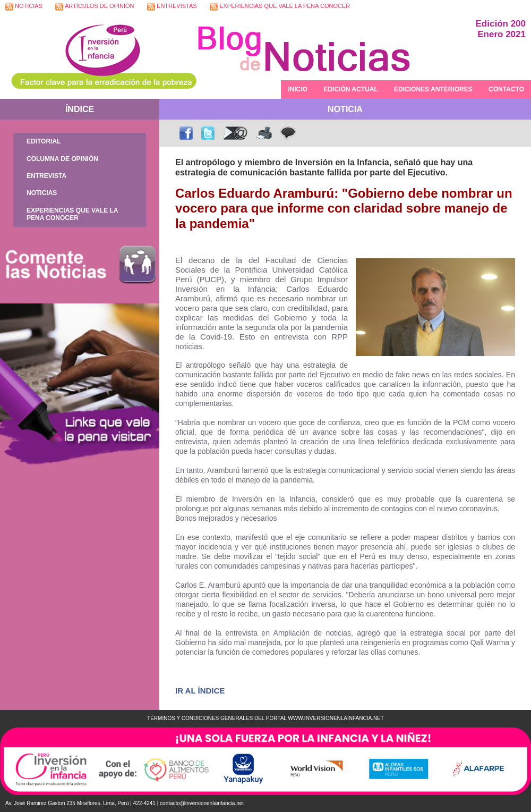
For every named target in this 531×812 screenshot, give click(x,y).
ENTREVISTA (46, 176)
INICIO (298, 89)
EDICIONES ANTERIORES (433, 89)
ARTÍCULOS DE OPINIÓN (95, 7)
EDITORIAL (44, 141)
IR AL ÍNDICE (200, 691)
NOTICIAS (24, 7)
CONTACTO (506, 89)
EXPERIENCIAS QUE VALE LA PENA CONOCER (280, 7)
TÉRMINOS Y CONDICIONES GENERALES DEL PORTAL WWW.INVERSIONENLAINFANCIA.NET (265, 718)
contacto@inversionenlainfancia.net (202, 803)
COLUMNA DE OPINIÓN (62, 159)
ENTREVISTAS (172, 7)
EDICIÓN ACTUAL (350, 89)
